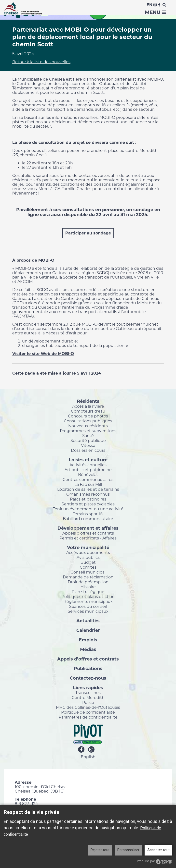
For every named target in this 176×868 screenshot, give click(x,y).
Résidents (88, 401)
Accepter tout (158, 850)
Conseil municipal (88, 572)
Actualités (88, 621)
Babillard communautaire (88, 519)
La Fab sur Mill (88, 484)
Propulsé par (155, 861)
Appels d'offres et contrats (88, 533)
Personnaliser (128, 850)
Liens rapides (88, 687)
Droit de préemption (88, 582)
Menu (156, 12)
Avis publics (88, 557)
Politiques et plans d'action (88, 597)
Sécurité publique (88, 440)
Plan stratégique (88, 592)
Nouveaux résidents (88, 426)
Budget (88, 562)
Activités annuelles (88, 465)
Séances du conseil (88, 606)
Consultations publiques (88, 421)
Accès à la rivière (88, 406)
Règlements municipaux (88, 601)
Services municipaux (88, 611)
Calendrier (88, 630)
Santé (88, 436)
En (149, 5)
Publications (88, 668)
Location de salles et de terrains (88, 489)
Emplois (88, 640)
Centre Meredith (88, 697)
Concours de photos (88, 416)
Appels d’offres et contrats (88, 659)
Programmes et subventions (88, 431)
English (88, 757)
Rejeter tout (100, 850)
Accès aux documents (88, 552)
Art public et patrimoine (88, 470)
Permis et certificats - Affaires (88, 538)
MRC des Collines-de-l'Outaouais (88, 707)
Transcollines (88, 693)
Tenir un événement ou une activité (88, 509)
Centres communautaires (88, 479)
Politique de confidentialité (88, 712)
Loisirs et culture (88, 460)
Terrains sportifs (88, 514)
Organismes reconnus (88, 494)
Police (88, 702)
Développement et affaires (88, 528)
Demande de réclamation (88, 577)
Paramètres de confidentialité (88, 717)
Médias (88, 649)
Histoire (88, 587)
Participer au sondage (88, 233)
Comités (88, 567)
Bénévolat (88, 475)
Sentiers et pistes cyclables (88, 504)
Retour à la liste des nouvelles (41, 62)
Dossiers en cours (88, 450)
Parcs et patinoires (88, 499)
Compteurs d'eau (88, 411)
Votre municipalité (88, 547)
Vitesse (88, 445)
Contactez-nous (88, 678)
